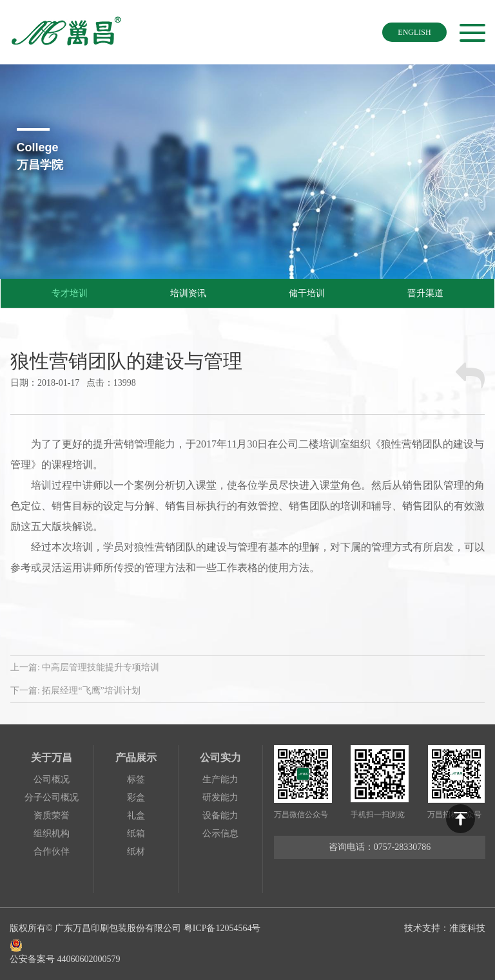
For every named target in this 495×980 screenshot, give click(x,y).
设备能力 (220, 815)
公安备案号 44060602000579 (137, 950)
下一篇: (75, 691)
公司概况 (52, 779)
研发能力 (220, 797)
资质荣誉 (52, 815)
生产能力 (220, 779)
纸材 (136, 852)
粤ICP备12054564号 (222, 928)
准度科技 (467, 928)
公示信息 (220, 834)
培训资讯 (188, 293)
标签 (136, 779)
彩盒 (136, 797)
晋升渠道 (425, 293)
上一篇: (85, 667)
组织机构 (52, 834)
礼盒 (136, 815)
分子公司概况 (52, 797)
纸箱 (136, 834)
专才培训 (70, 293)
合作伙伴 (52, 852)
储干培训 (307, 293)
